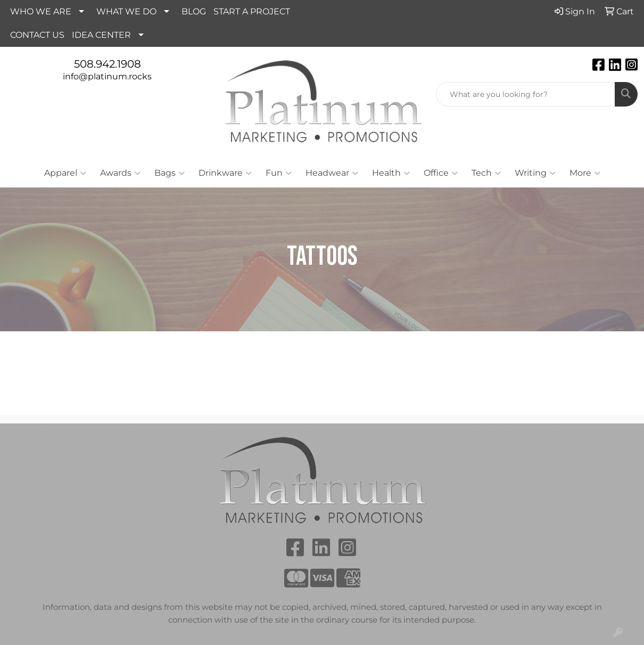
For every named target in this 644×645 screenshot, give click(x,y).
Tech (486, 173)
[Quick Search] (526, 94)
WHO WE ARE (41, 11)
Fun (279, 173)
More (585, 173)
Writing (535, 173)
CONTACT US (37, 35)
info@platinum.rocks (107, 76)
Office (441, 173)
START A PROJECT (252, 11)
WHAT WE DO (126, 11)
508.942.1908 (108, 64)
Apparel (65, 173)
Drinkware (225, 173)
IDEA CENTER (101, 35)
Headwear (332, 173)
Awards (120, 173)
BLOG (194, 11)
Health (391, 173)
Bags (170, 173)
